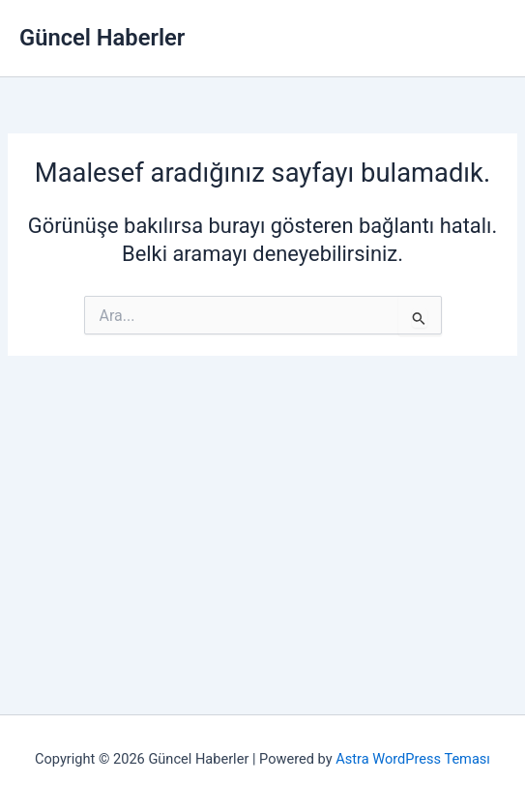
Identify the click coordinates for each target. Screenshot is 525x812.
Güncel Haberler (102, 38)
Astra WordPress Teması (413, 759)
